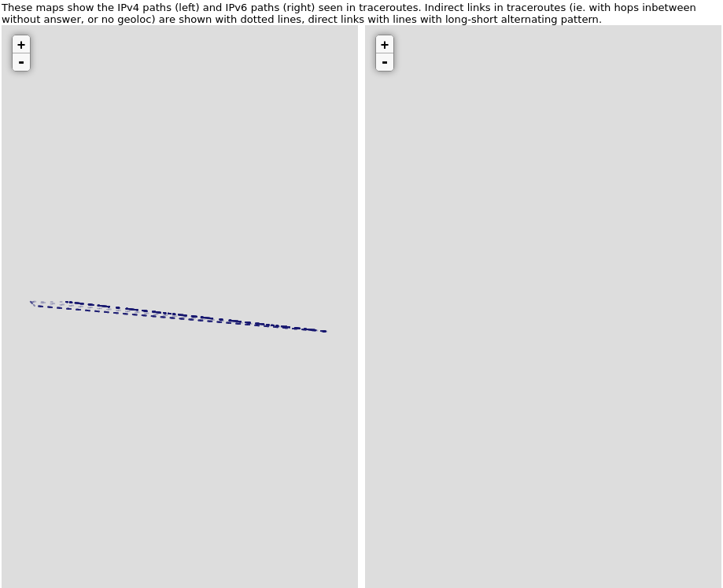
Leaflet (214, 582)
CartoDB (338, 582)
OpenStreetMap (279, 582)
